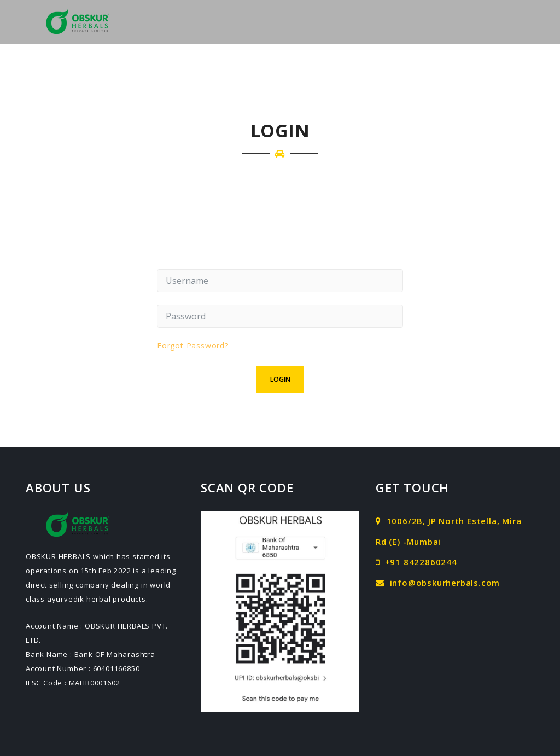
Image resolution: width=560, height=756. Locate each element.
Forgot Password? (193, 345)
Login (280, 379)
